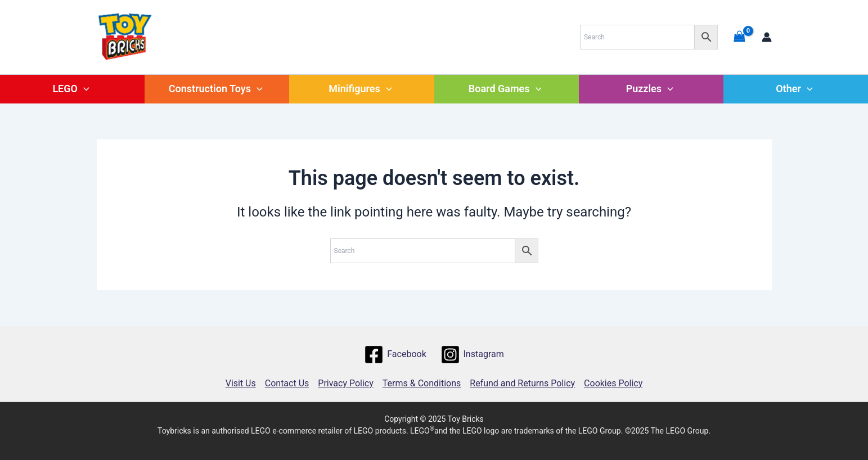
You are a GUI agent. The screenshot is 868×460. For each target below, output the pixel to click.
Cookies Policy (613, 383)
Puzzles (650, 89)
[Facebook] (395, 355)
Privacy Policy (346, 383)
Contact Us (287, 383)
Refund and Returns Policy (522, 383)
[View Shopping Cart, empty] (740, 37)
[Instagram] (472, 355)
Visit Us (241, 383)
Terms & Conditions (422, 383)
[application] (84, 89)
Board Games (505, 89)
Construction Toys (216, 89)
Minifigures (360, 89)
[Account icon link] (767, 37)
